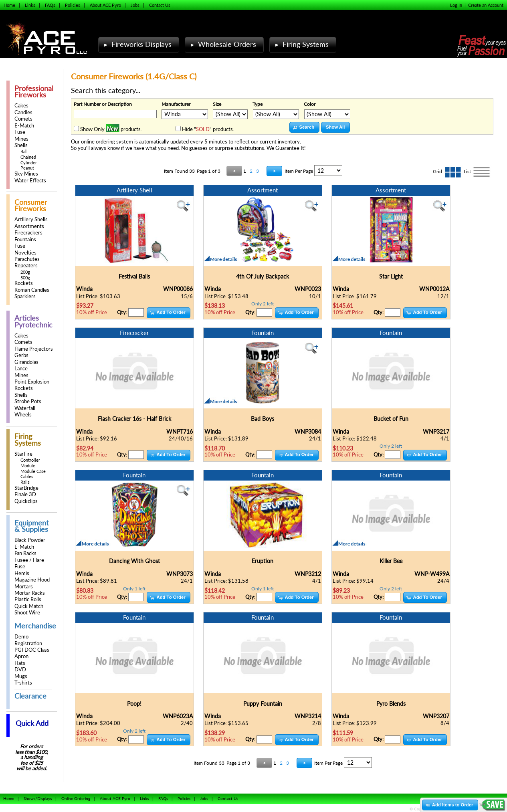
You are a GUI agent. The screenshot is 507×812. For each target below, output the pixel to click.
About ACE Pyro (105, 5)
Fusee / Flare (29, 560)
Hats (20, 663)
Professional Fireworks (34, 92)
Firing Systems (301, 44)
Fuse (20, 132)
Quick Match (29, 606)
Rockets (24, 283)
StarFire (23, 454)
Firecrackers (28, 233)
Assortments (29, 226)
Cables (27, 476)
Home (9, 5)
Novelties (25, 253)
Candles (23, 112)
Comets (23, 119)
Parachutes (27, 259)
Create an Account (486, 5)
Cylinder (29, 163)
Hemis (22, 573)
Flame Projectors (34, 349)
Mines (21, 139)
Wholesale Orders (222, 44)
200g (25, 272)
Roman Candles (32, 290)
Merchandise (35, 626)
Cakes (21, 106)
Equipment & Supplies (31, 526)
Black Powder (30, 540)
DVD (20, 670)
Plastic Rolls (28, 599)
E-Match (24, 126)
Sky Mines (26, 174)
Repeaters (26, 266)
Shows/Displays (38, 798)
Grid (448, 171)
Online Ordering (76, 798)
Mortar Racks (30, 593)
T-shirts (23, 683)
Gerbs (21, 355)
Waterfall (25, 408)
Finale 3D (25, 494)
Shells (21, 145)
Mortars (24, 587)
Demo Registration (28, 640)
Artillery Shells (31, 219)
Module (28, 466)
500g (25, 278)
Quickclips (26, 501)
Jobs (135, 5)
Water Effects (30, 181)
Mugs (21, 676)
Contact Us (160, 5)
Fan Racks (25, 553)
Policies (73, 5)
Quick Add (32, 723)
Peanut (27, 168)
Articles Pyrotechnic (33, 321)
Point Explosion (32, 382)
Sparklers (25, 296)
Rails (25, 482)
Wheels (23, 415)
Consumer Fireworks (31, 205)
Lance (21, 369)
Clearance (30, 696)
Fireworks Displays (137, 44)
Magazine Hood (32, 580)
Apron (21, 656)
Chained (28, 157)
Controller (30, 460)
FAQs (50, 5)
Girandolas (26, 362)
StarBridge (26, 488)
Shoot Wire (27, 613)
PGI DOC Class (32, 650)
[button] (304, 127)
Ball (24, 151)
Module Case (33, 471)
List (478, 171)
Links (30, 5)
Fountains (25, 239)
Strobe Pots (28, 401)
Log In (456, 5)
